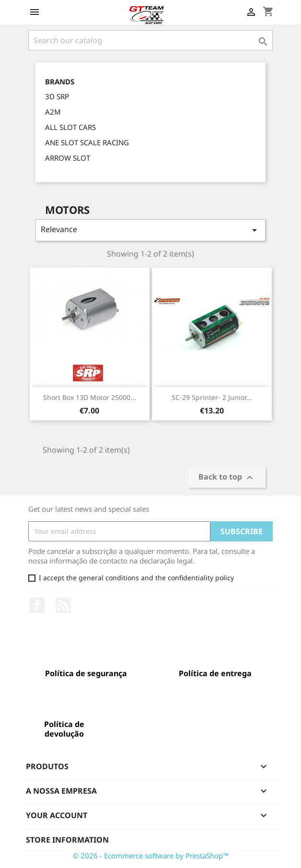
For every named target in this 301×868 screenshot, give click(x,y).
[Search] (150, 40)
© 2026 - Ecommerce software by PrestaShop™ (151, 856)
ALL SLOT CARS (70, 127)
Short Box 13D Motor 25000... (90, 397)
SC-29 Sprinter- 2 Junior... (212, 397)
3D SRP (57, 96)
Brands (60, 82)
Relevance (150, 230)
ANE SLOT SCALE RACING (87, 142)
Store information (67, 840)
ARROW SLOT (68, 158)
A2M (53, 112)
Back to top (227, 477)
